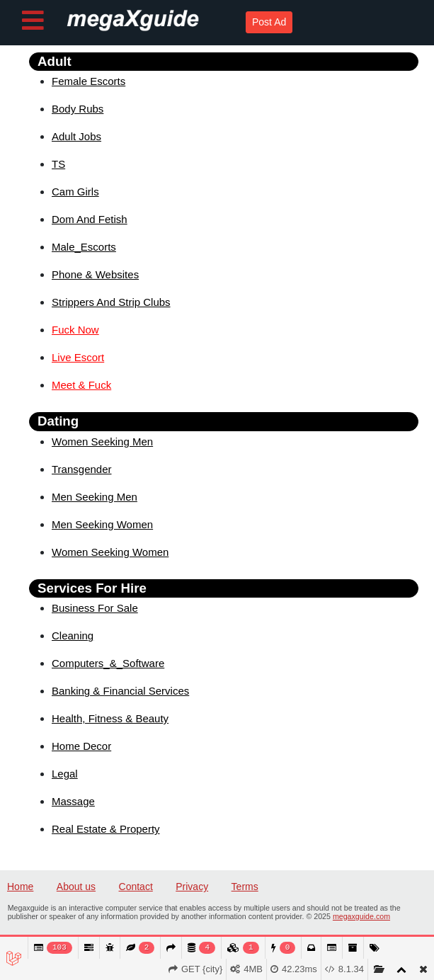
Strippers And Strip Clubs (111, 302)
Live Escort (78, 357)
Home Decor (81, 746)
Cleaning (73, 636)
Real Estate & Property (106, 829)
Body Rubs (78, 109)
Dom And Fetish (90, 219)
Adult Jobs (76, 136)
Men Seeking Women (102, 524)
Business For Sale (95, 608)
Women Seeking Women (110, 552)
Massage (73, 801)
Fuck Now (75, 330)
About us (76, 887)
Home (20, 887)
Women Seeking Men (102, 441)
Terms (245, 887)
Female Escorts (88, 81)
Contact (136, 887)
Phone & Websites (95, 274)
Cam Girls (75, 192)
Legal (65, 774)
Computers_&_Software (108, 663)
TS (58, 164)
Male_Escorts (84, 247)
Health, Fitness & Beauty (110, 718)
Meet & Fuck (81, 385)
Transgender (82, 469)
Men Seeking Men (95, 497)
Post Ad (269, 22)
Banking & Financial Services (120, 691)
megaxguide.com (361, 916)
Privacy (192, 887)
